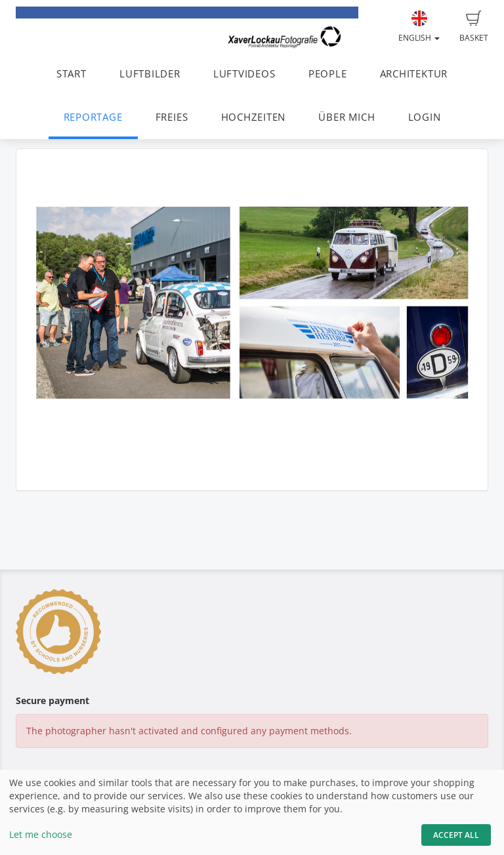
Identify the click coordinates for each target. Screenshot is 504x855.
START (72, 74)
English (419, 27)
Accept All (456, 835)
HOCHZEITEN (254, 117)
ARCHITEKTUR (414, 74)
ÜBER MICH (346, 117)
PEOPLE (328, 74)
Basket (474, 27)
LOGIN (425, 117)
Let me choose (41, 834)
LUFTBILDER (150, 74)
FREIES (172, 117)
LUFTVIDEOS (244, 74)
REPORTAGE (93, 117)
